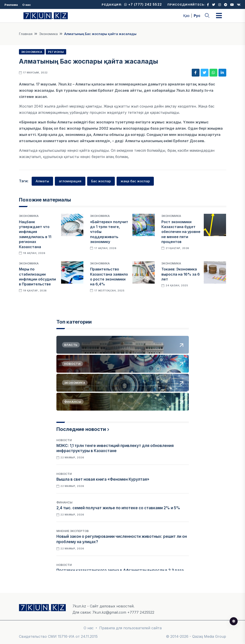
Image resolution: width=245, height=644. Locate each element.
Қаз (186, 16)
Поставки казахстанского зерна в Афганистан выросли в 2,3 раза (120, 570)
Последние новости (81, 429)
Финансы (64, 502)
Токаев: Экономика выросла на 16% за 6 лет (181, 274)
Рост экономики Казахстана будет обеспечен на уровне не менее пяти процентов (181, 232)
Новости (64, 440)
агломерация (70, 181)
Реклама (11, 5)
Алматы (42, 181)
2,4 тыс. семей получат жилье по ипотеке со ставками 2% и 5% (118, 508)
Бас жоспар (101, 181)
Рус (197, 16)
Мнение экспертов (73, 531)
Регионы (56, 52)
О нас (27, 5)
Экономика (48, 34)
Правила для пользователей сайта (130, 628)
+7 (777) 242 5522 (143, 4)
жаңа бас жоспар (135, 181)
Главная (26, 34)
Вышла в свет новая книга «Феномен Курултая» (103, 479)
